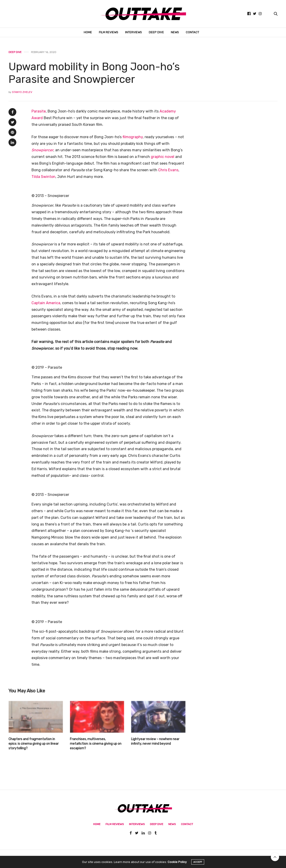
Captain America (46, 303)
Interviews (133, 32)
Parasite (39, 111)
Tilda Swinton (43, 177)
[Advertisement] (238, 177)
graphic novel (163, 157)
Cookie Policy (177, 864)
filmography (133, 137)
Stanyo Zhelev (22, 92)
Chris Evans (168, 170)
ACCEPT (198, 865)
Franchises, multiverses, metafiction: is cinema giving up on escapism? (96, 744)
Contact (192, 32)
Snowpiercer (42, 150)
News (175, 32)
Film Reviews (109, 32)
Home (88, 32)
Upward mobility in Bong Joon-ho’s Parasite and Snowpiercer (94, 73)
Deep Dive (156, 32)
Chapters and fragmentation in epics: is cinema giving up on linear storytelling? (34, 744)
